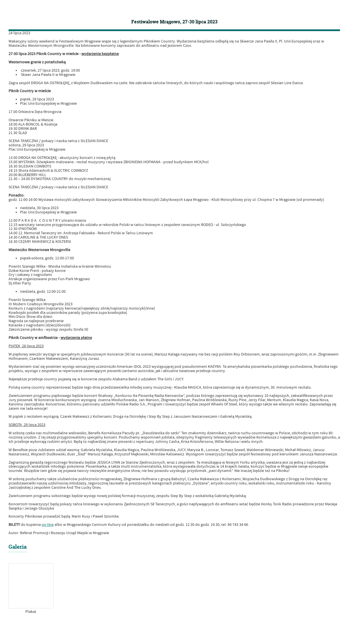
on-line (48, 525)
